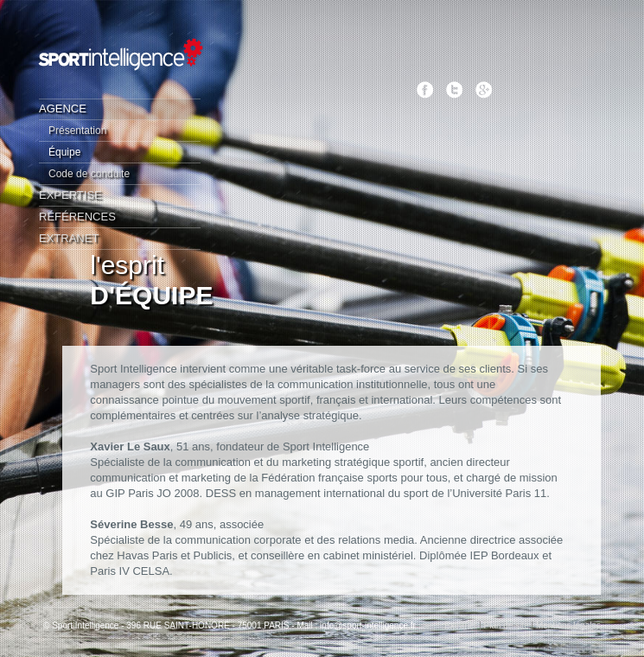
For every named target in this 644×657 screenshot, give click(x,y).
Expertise (70, 195)
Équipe (64, 152)
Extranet (69, 238)
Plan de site (507, 625)
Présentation (77, 131)
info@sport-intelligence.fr (368, 625)
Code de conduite (89, 174)
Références (77, 217)
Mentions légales (568, 625)
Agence (63, 108)
